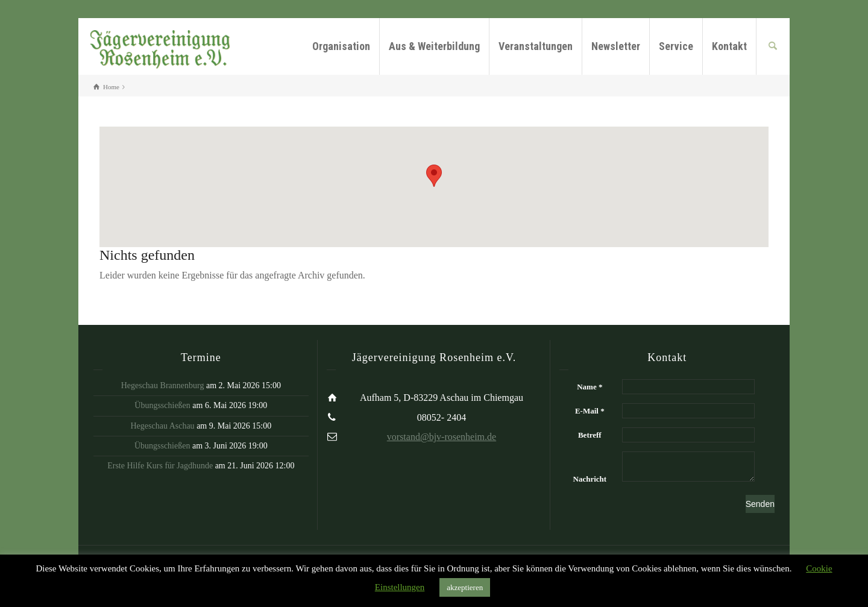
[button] (434, 176)
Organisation (341, 46)
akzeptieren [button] (465, 587)
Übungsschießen (162, 405)
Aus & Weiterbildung (434, 46)
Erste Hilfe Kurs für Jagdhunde (160, 466)
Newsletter (616, 46)
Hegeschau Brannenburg (163, 385)
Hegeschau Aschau (162, 426)
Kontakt (729, 46)
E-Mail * (590, 411)
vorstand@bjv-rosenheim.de (442, 437)
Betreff (590, 435)
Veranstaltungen (536, 46)
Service (676, 46)
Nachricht (590, 479)
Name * (590, 387)
